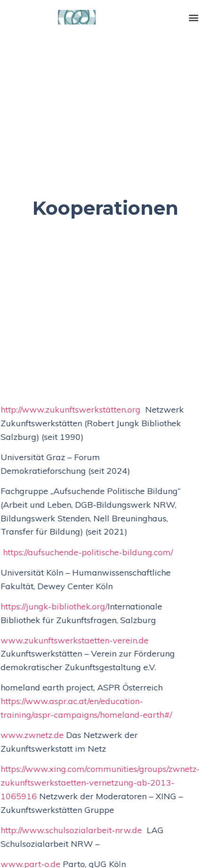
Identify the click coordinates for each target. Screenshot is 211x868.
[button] (194, 17)
